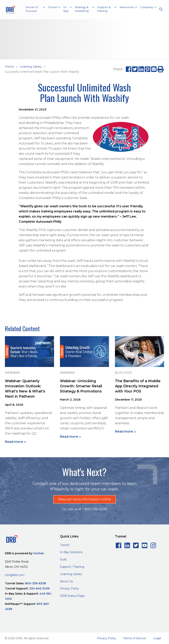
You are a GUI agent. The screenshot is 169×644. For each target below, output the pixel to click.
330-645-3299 (39, 588)
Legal (157, 638)
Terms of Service (135, 638)
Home (9, 67)
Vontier (39, 553)
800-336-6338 (35, 583)
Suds (63, 559)
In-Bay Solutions (71, 552)
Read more (14, 442)
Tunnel (65, 545)
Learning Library (31, 67)
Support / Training (72, 567)
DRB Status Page (72, 596)
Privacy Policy (70, 588)
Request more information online (84, 499)
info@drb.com (15, 575)
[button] (35, 10)
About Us (66, 581)
